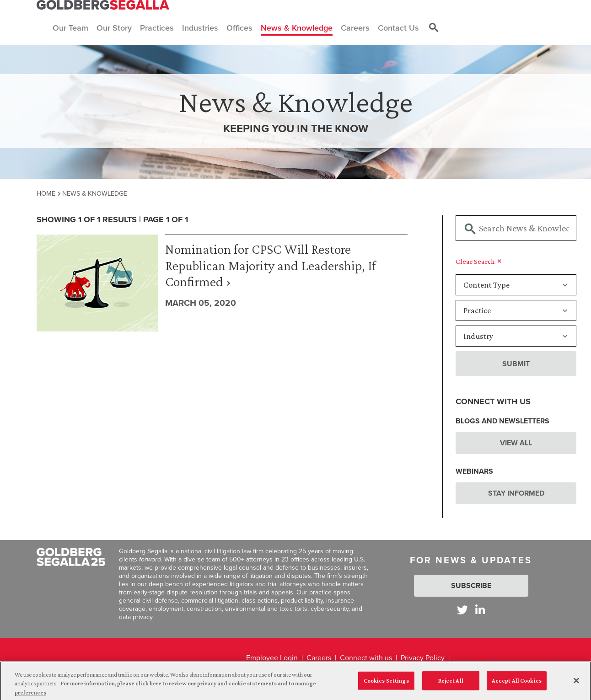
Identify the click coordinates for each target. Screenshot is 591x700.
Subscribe (471, 585)
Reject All (451, 684)
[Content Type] (516, 285)
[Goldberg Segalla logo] (103, 5)
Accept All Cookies (517, 684)
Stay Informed (516, 493)
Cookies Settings (386, 684)
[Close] (576, 684)
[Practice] (516, 310)
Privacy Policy (423, 658)
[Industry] (516, 336)
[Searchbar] (516, 228)
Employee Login (272, 658)
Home (46, 193)
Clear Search (478, 261)
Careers (319, 658)
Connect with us (366, 658)
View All (516, 443)
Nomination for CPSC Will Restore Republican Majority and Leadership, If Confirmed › (271, 265)
